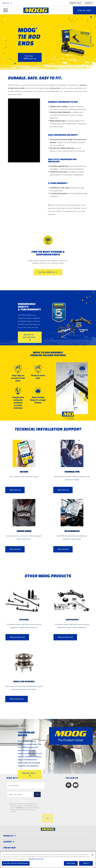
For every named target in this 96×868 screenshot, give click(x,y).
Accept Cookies (71, 863)
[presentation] (24, 818)
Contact (89, 3)
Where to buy (76, 3)
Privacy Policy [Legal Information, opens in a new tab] (40, 859)
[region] (48, 860)
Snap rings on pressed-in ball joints (18, 378)
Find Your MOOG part (29, 57)
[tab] (69, 419)
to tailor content (25, 801)
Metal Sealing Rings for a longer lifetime (38, 400)
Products (10, 836)
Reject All (86, 863)
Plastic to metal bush (38, 377)
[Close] (92, 855)
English (6, 3)
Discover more (29, 773)
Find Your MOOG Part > (48, 272)
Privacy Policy (19, 808)
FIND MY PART (10, 848)
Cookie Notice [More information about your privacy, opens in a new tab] (32, 859)
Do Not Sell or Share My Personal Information (16, 863)
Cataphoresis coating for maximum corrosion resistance (18, 403)
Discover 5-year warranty (29, 336)
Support (9, 842)
